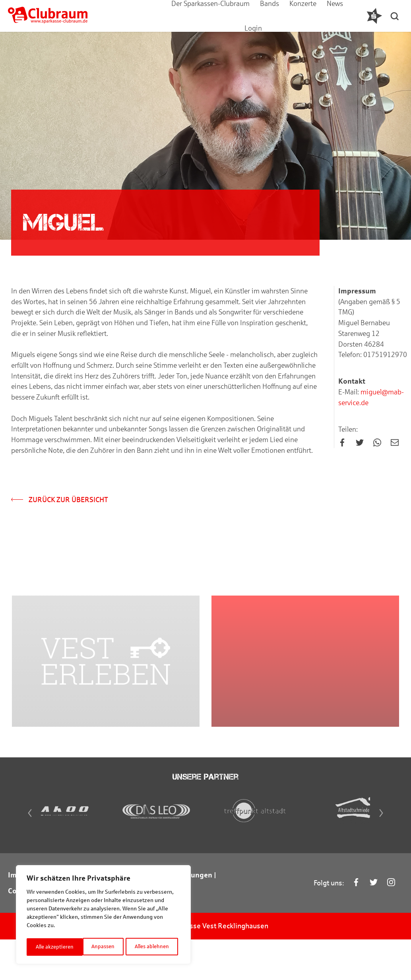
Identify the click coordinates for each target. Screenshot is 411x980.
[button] (397, 16)
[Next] (392, 856)
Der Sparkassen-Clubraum (189, 16)
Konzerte (281, 16)
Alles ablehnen (95, 947)
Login (341, 16)
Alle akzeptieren (152, 947)
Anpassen (47, 947)
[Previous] (19, 856)
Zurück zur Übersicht (60, 506)
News (313, 16)
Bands (248, 16)
